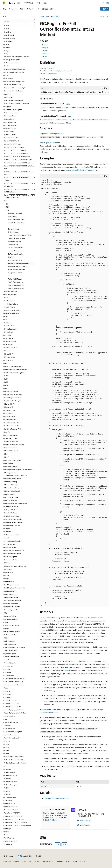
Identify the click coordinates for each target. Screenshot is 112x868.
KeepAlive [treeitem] (11, 257)
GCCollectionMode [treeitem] (11, 291)
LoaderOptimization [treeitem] (11, 441)
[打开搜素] (103, 3)
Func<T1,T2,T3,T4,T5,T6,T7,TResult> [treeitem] (16, 153)
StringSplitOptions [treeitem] (11, 650)
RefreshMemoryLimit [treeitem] (15, 260)
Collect (66, 670)
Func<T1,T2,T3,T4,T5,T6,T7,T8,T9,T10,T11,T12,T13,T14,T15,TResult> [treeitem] (20, 190)
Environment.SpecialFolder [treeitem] (13, 85)
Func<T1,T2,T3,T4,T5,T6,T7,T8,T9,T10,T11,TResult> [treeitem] (19, 167)
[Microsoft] (4, 3)
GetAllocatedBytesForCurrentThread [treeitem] (20, 235)
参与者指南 (52, 820)
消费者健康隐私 (48, 861)
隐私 (37, 861)
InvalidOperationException (50, 143)
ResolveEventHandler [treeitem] (11, 597)
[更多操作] (107, 16)
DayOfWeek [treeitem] (8, 41)
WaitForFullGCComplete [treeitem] (16, 285)
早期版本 (16, 861)
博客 (24, 861)
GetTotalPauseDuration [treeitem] (16, 254)
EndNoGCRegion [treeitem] (13, 232)
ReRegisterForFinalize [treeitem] (15, 273)
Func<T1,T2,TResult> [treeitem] (11, 138)
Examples (45, 48)
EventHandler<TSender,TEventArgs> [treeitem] (17, 103)
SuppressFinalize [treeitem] (13, 276)
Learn (42, 16)
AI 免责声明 (7, 861)
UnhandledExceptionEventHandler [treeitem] (16, 763)
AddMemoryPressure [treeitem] (15, 213)
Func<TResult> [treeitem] (10, 132)
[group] (75, 92)
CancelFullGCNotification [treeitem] (16, 223)
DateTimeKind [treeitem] (9, 35)
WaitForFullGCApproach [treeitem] (16, 282)
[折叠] (32, 16)
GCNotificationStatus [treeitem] (11, 304)
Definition (45, 45)
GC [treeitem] (7, 204)
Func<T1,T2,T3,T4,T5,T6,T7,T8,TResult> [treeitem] (17, 157)
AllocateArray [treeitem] (12, 216)
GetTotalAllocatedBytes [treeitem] (16, 248)
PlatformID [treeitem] (8, 563)
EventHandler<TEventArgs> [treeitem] (14, 100)
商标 (67, 861)
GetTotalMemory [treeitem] (14, 251)
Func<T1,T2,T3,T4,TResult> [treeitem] (13, 144)
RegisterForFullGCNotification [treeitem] (18, 263)
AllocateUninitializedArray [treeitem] (16, 219)
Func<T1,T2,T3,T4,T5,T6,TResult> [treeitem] (15, 150)
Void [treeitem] (6, 835)
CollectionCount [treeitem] (13, 229)
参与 (31, 861)
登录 (108, 3)
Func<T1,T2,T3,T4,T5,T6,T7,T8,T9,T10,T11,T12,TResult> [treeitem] (19, 173)
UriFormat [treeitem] (8, 779)
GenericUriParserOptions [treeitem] (13, 310)
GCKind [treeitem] (7, 298)
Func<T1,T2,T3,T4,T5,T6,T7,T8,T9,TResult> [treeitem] (18, 160)
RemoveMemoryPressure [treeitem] (16, 270)
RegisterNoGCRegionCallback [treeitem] (18, 266)
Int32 (68, 104)
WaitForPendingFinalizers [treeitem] (16, 288)
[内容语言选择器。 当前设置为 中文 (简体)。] (9, 856)
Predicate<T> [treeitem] (9, 569)
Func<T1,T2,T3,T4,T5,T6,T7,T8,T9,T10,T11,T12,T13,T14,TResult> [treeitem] (20, 185)
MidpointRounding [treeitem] (11, 482)
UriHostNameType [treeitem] (10, 785)
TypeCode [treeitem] (8, 725)
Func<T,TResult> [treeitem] (10, 135)
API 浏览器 (55, 16)
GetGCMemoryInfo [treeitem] (14, 241)
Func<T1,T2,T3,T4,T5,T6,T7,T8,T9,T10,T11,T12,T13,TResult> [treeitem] (20, 179)
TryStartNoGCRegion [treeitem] (15, 279)
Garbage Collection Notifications (81, 170)
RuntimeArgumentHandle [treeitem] (13, 600)
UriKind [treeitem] (7, 788)
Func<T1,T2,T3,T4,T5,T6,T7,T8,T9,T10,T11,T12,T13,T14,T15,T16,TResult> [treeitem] (20, 196)
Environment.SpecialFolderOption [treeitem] (16, 88)
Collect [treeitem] (10, 226)
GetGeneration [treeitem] (13, 244)
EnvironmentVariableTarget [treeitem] (13, 91)
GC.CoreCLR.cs (51, 74)
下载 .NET (105, 9)
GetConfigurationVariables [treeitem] (17, 238)
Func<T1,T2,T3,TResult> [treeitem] (12, 141)
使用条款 (60, 861)
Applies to (45, 53)
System (51, 68)
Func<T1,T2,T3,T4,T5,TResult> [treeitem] (14, 147)
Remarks (45, 51)
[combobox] (19, 21)
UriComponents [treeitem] (10, 772)
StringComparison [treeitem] (10, 644)
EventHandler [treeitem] (9, 97)
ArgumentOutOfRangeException (52, 134)
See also (44, 56)
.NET (47, 16)
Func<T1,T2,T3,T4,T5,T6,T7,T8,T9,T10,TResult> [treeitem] (19, 163)
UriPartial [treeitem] (7, 794)
